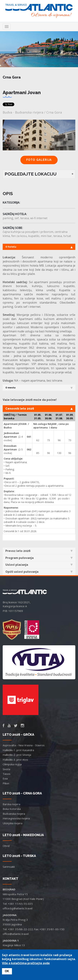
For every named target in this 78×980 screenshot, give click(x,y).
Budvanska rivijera (14, 814)
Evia (5, 778)
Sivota (6, 769)
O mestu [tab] (39, 388)
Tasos (7, 774)
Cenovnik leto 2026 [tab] (39, 409)
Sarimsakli (9, 867)
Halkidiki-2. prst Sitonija (17, 755)
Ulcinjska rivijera (13, 823)
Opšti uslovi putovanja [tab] (39, 572)
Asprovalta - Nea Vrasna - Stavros (24, 745)
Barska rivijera (11, 804)
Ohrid (6, 846)
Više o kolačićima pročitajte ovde (26, 963)
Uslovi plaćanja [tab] (39, 565)
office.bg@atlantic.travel (18, 908)
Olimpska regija (12, 764)
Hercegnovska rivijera (16, 818)
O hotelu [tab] (39, 247)
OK (7, 971)
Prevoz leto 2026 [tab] (39, 551)
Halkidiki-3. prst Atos (15, 760)
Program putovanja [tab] (39, 558)
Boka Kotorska (12, 809)
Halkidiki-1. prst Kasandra (18, 750)
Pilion (6, 783)
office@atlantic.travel (16, 934)
